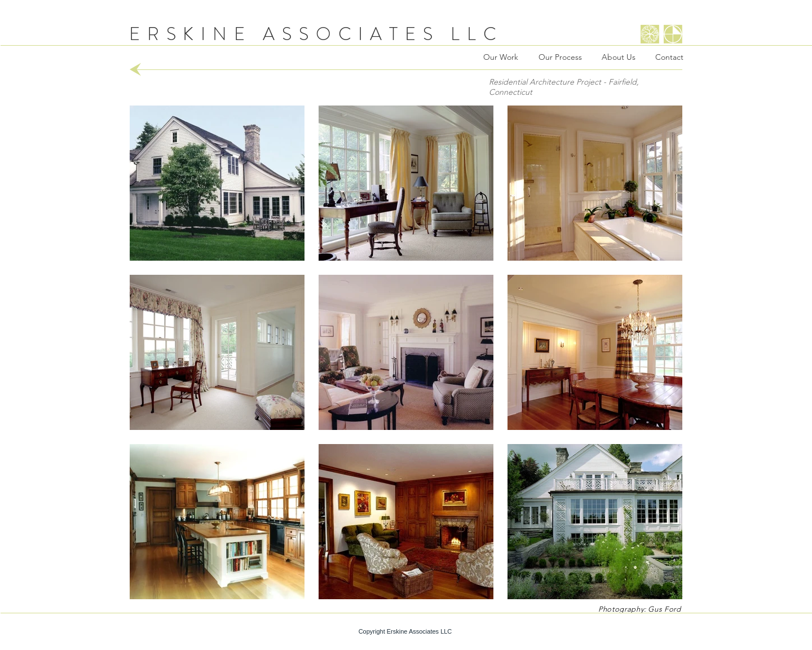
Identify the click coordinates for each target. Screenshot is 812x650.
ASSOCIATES (351, 34)
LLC (477, 34)
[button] (217, 183)
